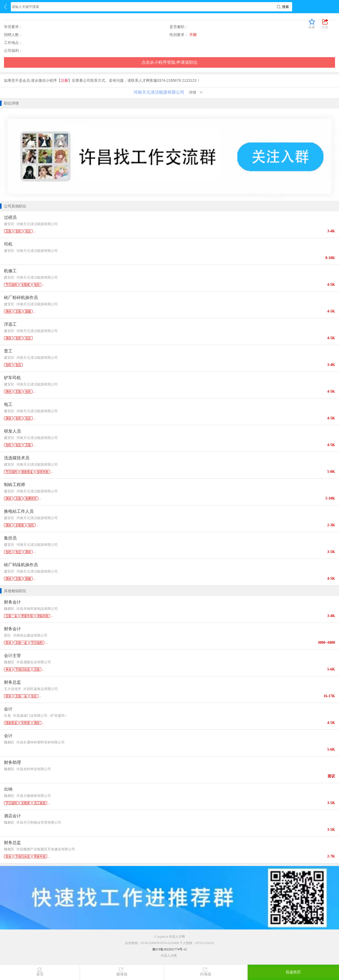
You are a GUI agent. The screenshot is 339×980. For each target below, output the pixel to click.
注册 (64, 80)
